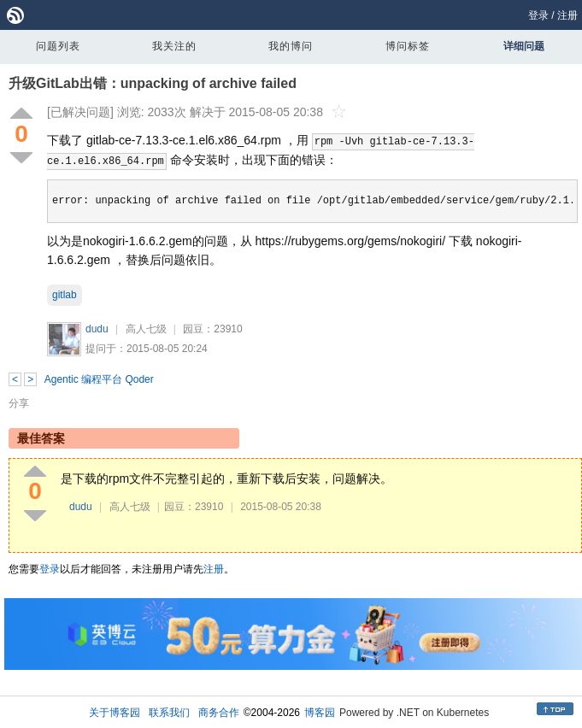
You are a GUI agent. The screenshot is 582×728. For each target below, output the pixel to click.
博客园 (320, 713)
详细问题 (524, 46)
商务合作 (219, 713)
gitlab (65, 295)
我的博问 (291, 46)
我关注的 (174, 46)
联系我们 (169, 713)
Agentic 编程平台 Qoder (99, 379)
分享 (19, 403)
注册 (567, 15)
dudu (97, 329)
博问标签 (408, 46)
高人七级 (146, 329)
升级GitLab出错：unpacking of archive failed (153, 83)
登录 (538, 15)
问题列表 (58, 46)
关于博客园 (115, 713)
